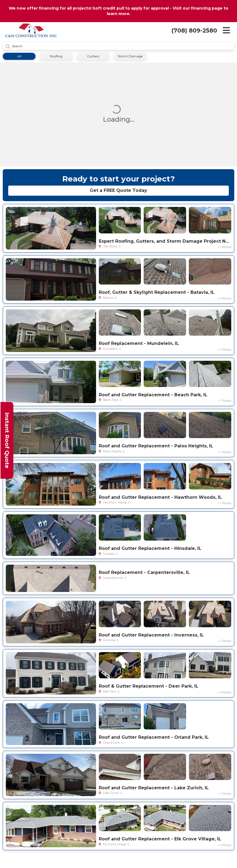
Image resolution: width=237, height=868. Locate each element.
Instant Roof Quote (7, 440)
